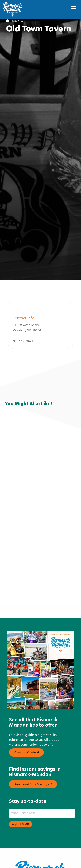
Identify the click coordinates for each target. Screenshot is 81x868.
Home (13, 21)
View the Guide (26, 735)
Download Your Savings (33, 766)
